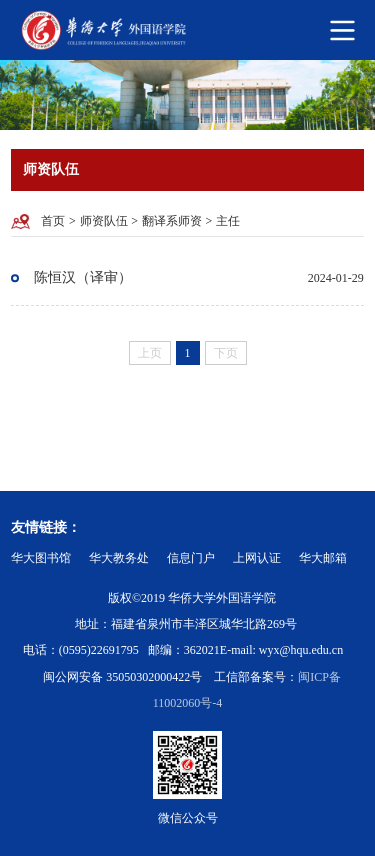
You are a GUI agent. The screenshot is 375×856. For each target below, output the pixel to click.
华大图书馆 (41, 558)
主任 (228, 221)
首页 (53, 221)
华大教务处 (119, 558)
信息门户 (191, 558)
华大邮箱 (323, 558)
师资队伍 (104, 221)
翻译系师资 (172, 221)
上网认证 (257, 558)
